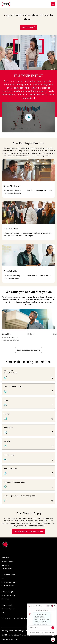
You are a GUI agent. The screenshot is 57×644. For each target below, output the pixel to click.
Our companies (7, 569)
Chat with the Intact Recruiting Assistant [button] (28, 531)
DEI (3, 579)
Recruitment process (9, 609)
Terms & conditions (20, 618)
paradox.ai (15, 639)
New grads (5, 599)
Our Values (5, 565)
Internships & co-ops (9, 595)
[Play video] (29, 117)
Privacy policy (6, 618)
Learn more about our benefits (29, 350)
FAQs (3, 612)
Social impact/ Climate (9, 582)
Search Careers (29, 27)
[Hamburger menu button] (53, 4)
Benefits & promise (8, 562)
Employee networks (8, 586)
